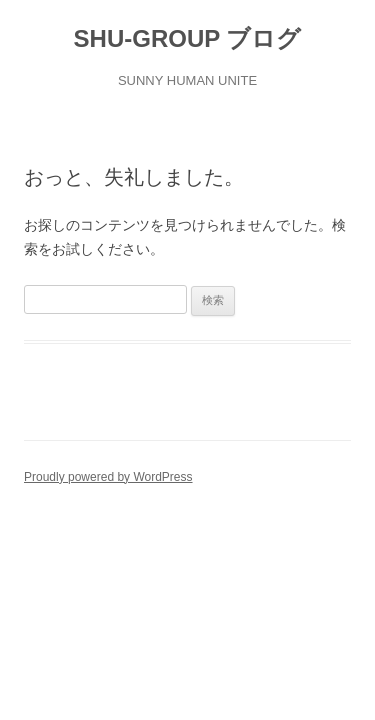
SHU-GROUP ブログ (188, 38)
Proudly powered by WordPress (108, 477)
